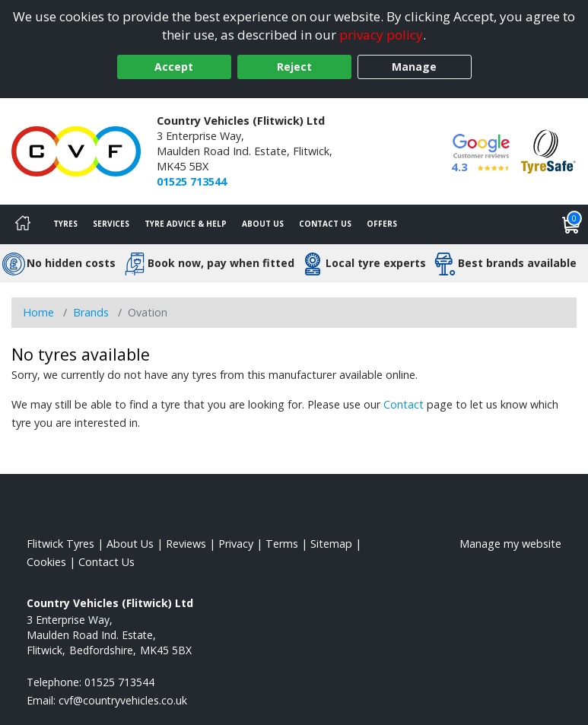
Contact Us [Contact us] (325, 224)
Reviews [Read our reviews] (186, 544)
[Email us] (123, 700)
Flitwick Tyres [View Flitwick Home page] (60, 544)
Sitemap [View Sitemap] (331, 544)
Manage (414, 67)
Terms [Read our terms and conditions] (282, 544)
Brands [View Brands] (91, 312)
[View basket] (571, 224)
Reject (294, 67)
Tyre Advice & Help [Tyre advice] (186, 224)
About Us (263, 224)
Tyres (65, 224)
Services (111, 224)
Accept (174, 67)
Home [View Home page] (38, 312)
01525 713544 (192, 181)
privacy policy (381, 35)
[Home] (23, 224)
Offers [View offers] (382, 224)
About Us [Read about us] (130, 544)
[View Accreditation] (548, 150)
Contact (404, 404)
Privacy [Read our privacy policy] (236, 544)
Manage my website (510, 544)
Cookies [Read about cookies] (46, 562)
